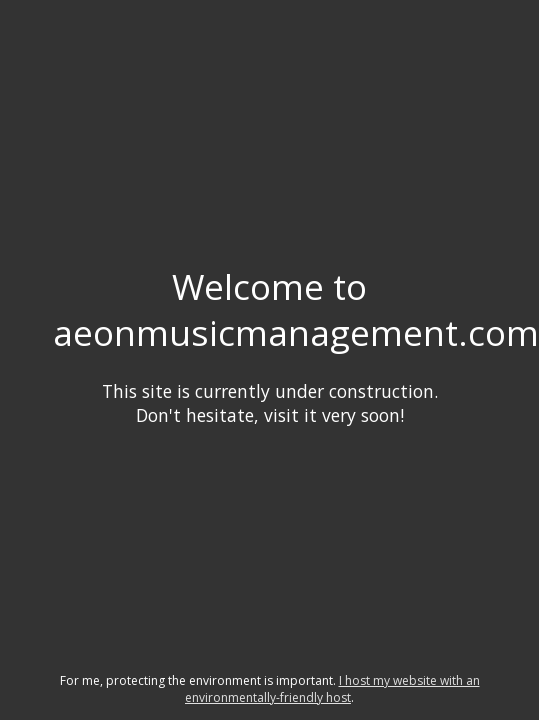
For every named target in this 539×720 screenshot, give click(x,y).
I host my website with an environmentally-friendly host (332, 689)
